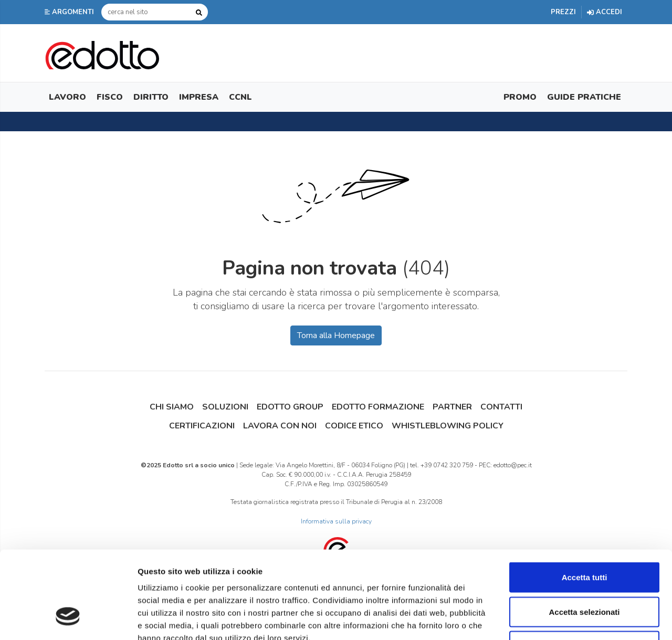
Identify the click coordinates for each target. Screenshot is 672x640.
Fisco (110, 97)
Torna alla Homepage (336, 335)
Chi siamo (172, 407)
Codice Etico (354, 426)
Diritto (151, 97)
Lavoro (67, 97)
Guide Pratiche (584, 97)
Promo (520, 97)
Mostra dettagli (552, 619)
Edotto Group (290, 407)
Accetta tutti (585, 502)
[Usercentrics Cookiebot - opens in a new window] (68, 620)
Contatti (501, 407)
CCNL (240, 97)
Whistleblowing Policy (448, 426)
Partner (452, 407)
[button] (70, 12)
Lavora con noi (280, 426)
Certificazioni (202, 426)
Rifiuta (585, 571)
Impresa (199, 97)
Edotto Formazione (378, 407)
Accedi (605, 12)
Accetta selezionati (584, 537)
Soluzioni (225, 407)
